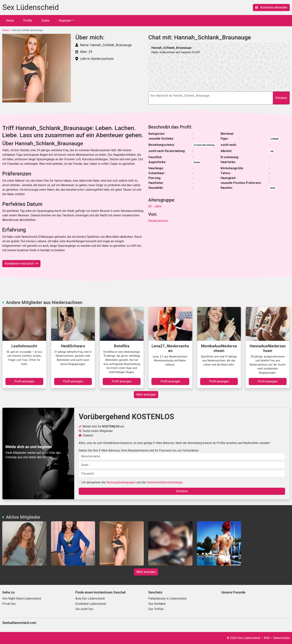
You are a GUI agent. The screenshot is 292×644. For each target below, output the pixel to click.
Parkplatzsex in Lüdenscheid (167, 598)
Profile (28, 21)
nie (272, 151)
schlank (274, 139)
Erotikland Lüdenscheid (91, 604)
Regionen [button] (65, 21)
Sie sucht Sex (84, 609)
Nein (273, 188)
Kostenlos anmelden (271, 7)
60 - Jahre (155, 206)
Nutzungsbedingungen (121, 482)
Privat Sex (9, 604)
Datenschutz (282, 638)
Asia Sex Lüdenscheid (90, 598)
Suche (45, 21)
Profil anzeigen (24, 381)
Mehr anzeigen (146, 395)
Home (10, 21)
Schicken (281, 98)
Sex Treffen (156, 609)
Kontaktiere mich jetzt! (21, 264)
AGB (267, 638)
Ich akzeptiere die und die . (131, 482)
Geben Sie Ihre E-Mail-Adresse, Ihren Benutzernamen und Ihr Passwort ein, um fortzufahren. (182, 454)
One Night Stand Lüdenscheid (22, 598)
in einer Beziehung (204, 145)
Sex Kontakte (157, 604)
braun (197, 162)
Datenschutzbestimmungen (165, 482)
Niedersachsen (158, 221)
